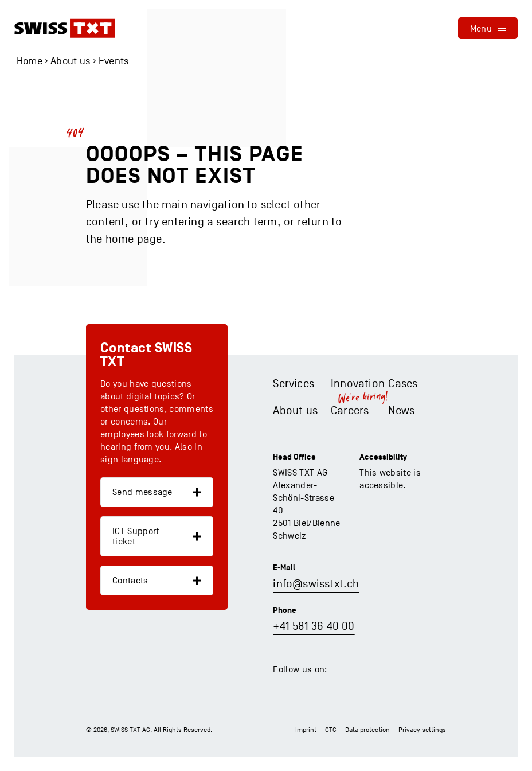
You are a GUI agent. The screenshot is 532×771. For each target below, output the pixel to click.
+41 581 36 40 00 (314, 626)
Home (30, 61)
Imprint (306, 730)
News (401, 411)
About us (71, 61)
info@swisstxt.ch (316, 584)
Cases (403, 384)
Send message (142, 492)
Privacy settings (422, 730)
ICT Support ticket (136, 536)
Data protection (367, 730)
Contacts (130, 581)
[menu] (488, 28)
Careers (350, 411)
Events (114, 61)
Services (294, 384)
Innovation (358, 384)
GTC (331, 730)
